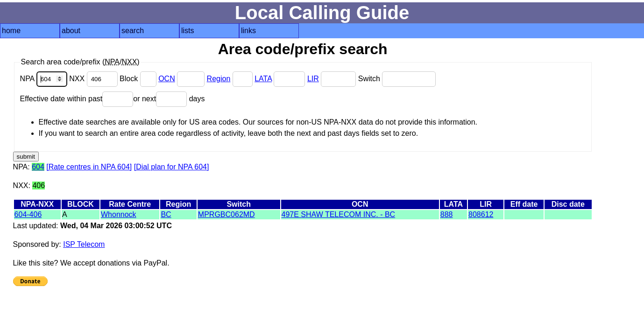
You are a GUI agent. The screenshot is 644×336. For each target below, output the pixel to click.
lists (188, 31)
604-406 (28, 214)
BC (166, 214)
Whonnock (119, 214)
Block (139, 79)
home (11, 31)
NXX (94, 79)
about (71, 31)
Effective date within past (77, 99)
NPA (45, 79)
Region (219, 79)
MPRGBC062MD (226, 214)
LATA (263, 79)
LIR (313, 79)
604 (38, 167)
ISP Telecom (84, 244)
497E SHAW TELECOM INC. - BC (339, 214)
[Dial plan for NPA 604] (172, 167)
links (248, 31)
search (133, 31)
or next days (169, 99)
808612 (481, 214)
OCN (167, 79)
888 (447, 214)
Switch (397, 79)
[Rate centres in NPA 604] (89, 167)
